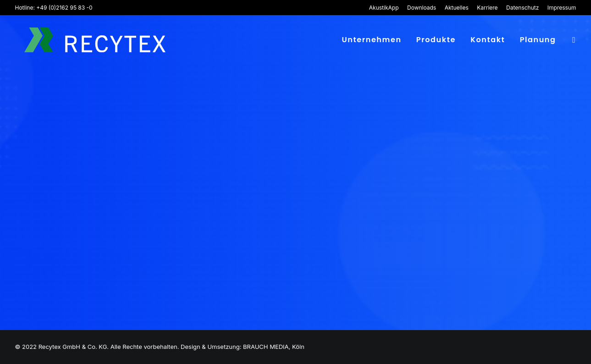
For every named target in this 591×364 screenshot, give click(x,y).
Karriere (487, 8)
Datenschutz (522, 8)
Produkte (436, 41)
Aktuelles (457, 8)
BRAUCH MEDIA (266, 347)
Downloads (422, 8)
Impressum (562, 8)
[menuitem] (386, 8)
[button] (572, 41)
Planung (538, 41)
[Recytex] (93, 41)
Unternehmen (371, 41)
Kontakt (488, 41)
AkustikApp (384, 8)
